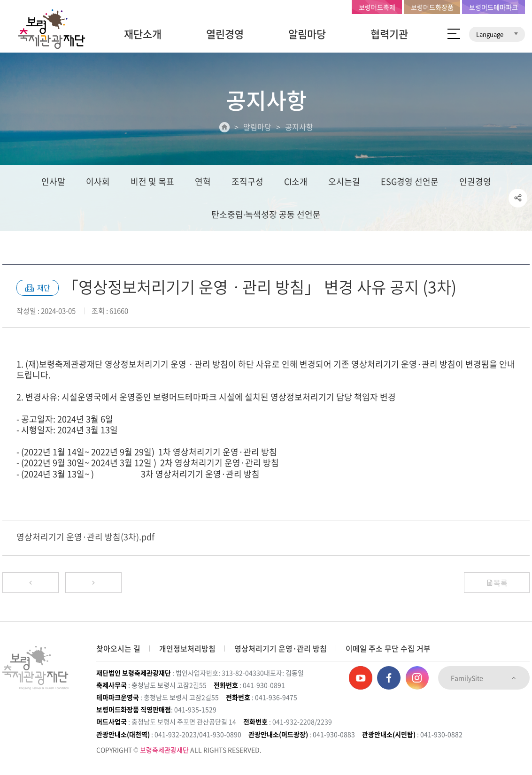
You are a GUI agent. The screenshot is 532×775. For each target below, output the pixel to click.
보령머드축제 (377, 7)
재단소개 (143, 34)
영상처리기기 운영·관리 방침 (281, 648)
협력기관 (389, 34)
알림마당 (307, 34)
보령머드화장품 (432, 7)
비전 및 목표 (152, 181)
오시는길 (344, 181)
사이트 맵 (454, 34)
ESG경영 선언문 (410, 181)
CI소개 (296, 181)
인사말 (53, 181)
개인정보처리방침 (187, 648)
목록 (497, 583)
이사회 (98, 181)
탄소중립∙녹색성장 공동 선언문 (266, 214)
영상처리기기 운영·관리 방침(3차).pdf (85, 537)
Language (497, 34)
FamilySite (484, 678)
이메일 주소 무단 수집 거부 (388, 648)
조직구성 (247, 181)
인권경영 (475, 181)
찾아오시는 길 (118, 648)
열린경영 (225, 34)
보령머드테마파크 (493, 7)
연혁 (203, 181)
